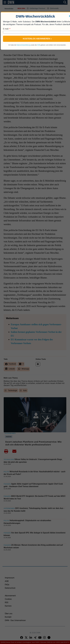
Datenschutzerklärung (23, 45)
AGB (39, 45)
